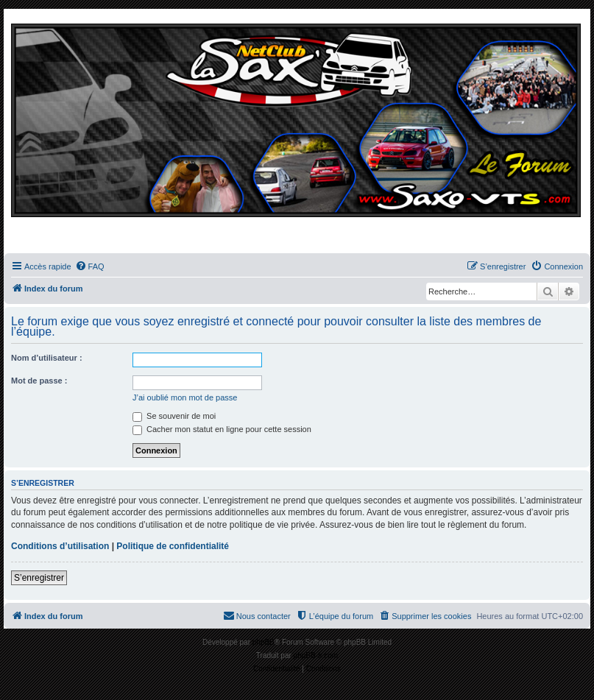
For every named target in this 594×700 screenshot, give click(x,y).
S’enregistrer (39, 578)
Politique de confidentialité (173, 546)
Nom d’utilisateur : (47, 358)
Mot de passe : (39, 381)
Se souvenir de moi (174, 416)
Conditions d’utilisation (60, 546)
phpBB (264, 642)
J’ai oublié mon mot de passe (185, 397)
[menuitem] (90, 266)
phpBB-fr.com (316, 655)
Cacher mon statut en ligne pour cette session (222, 429)
